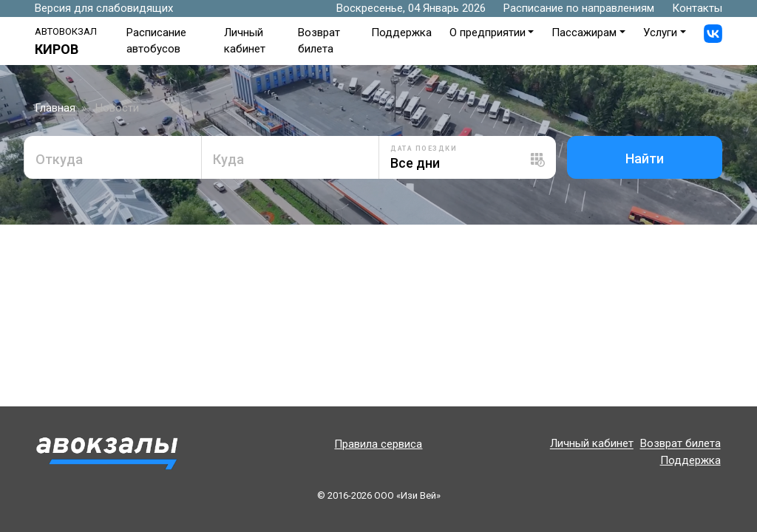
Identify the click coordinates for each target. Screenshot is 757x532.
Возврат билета (680, 444)
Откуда (59, 159)
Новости (117, 108)
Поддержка (401, 33)
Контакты (697, 8)
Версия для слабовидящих (104, 8)
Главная (55, 108)
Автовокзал (66, 31)
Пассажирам (584, 33)
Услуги (660, 33)
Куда (228, 159)
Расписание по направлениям (579, 8)
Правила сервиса (378, 444)
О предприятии (488, 33)
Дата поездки (424, 149)
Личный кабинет (592, 444)
